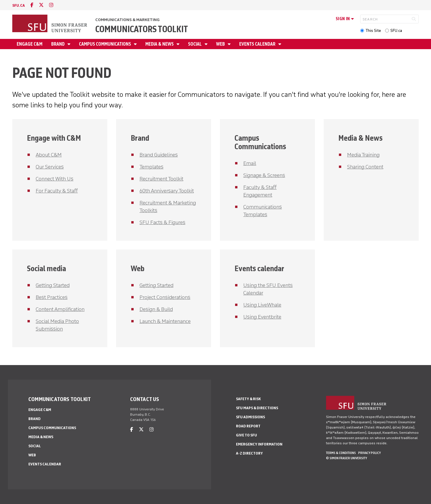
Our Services (50, 167)
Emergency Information (259, 444)
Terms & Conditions (341, 453)
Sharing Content (365, 167)
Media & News (160, 44)
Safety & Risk (248, 399)
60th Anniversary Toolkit (167, 191)
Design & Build (156, 309)
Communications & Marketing (127, 20)
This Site (373, 31)
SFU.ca (396, 31)
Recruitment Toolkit (161, 179)
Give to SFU (246, 435)
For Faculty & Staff (57, 191)
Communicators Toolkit (142, 29)
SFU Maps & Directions (257, 408)
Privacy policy (369, 453)
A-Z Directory (249, 453)
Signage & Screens (264, 175)
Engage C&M (30, 44)
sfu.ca (19, 5)
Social (195, 44)
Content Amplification (60, 309)
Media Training (363, 155)
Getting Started (53, 285)
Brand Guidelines (159, 155)
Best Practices (52, 297)
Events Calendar (258, 44)
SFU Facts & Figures (162, 222)
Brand (58, 44)
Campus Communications (105, 44)
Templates (151, 167)
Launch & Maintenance (165, 321)
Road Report (248, 426)
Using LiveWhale (262, 305)
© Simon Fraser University (346, 458)
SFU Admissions (250, 417)
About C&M (49, 155)
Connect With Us (55, 179)
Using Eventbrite (262, 317)
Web (221, 44)
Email (250, 163)
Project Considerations (165, 297)
